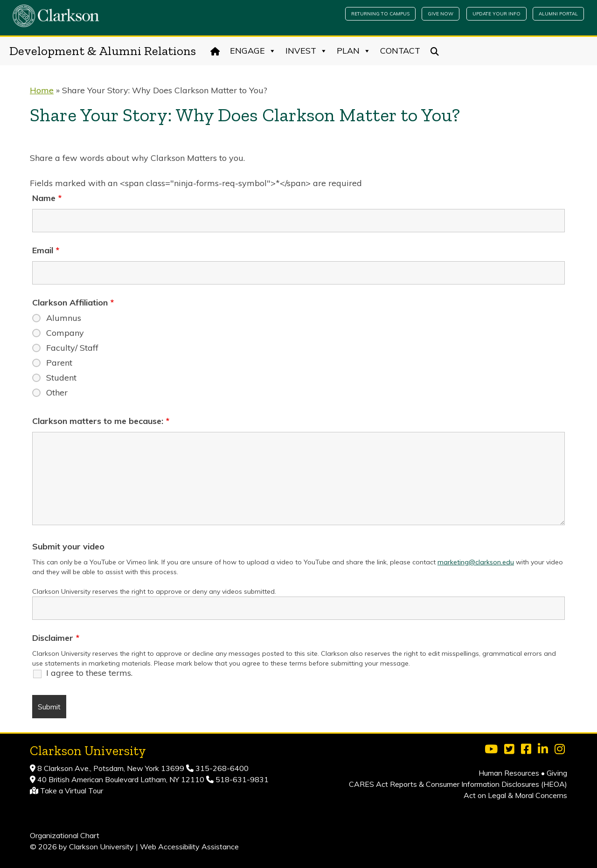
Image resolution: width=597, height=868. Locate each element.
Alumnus (64, 318)
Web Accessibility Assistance (189, 847)
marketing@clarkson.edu (476, 562)
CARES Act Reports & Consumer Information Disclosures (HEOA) (458, 784)
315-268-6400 (221, 768)
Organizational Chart (65, 835)
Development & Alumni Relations (103, 51)
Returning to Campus (380, 14)
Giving (557, 773)
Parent (59, 363)
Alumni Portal (558, 14)
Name (47, 198)
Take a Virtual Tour (72, 791)
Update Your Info (496, 14)
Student (61, 378)
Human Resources (509, 773)
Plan (354, 51)
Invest (306, 51)
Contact (400, 51)
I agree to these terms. (89, 673)
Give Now (441, 14)
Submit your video (68, 547)
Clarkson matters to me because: (101, 421)
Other (57, 393)
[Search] (435, 51)
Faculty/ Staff (72, 348)
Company (65, 333)
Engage (253, 51)
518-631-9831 (241, 779)
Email (46, 250)
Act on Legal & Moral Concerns (515, 795)
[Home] (215, 51)
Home (42, 90)
